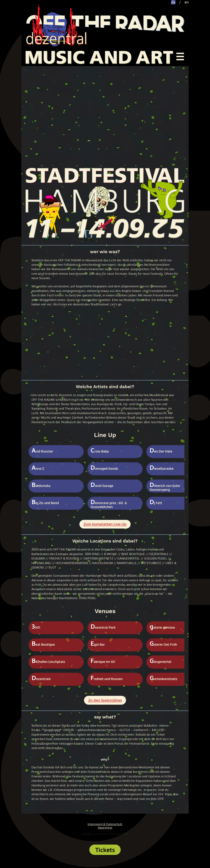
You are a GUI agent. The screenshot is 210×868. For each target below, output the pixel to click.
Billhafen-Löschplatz (48, 662)
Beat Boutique (43, 644)
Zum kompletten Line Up (105, 524)
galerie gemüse (162, 627)
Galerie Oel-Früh (163, 644)
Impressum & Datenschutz (105, 824)
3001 (36, 627)
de (173, 2)
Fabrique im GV (103, 662)
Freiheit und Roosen (107, 679)
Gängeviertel (161, 662)
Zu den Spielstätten (105, 700)
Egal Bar (98, 644)
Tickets (105, 850)
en (187, 2)
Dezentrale (41, 679)
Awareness (105, 828)
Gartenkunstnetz (163, 679)
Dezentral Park (103, 627)
